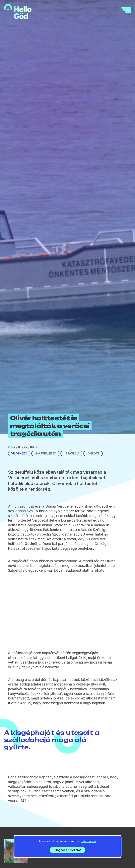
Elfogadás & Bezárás (67, 850)
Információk (89, 841)
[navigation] (126, 10)
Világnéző (19, 453)
